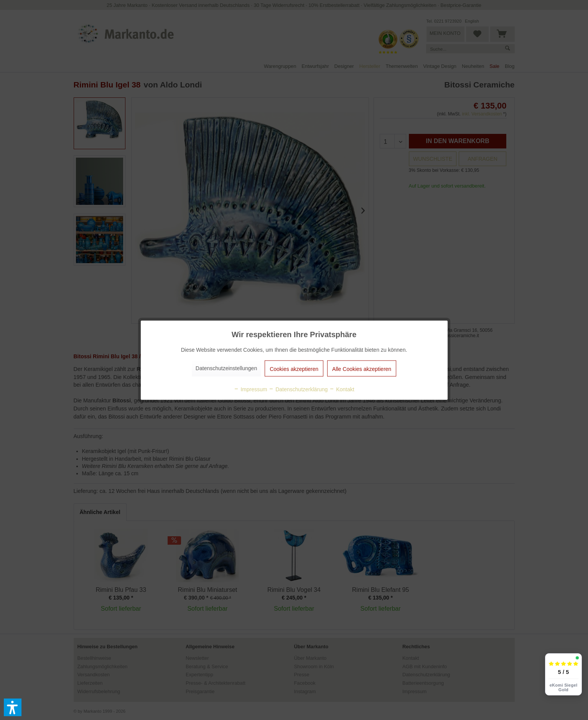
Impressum (250, 389)
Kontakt (342, 389)
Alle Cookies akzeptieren (362, 369)
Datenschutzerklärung (298, 389)
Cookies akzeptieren (294, 369)
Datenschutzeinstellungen (226, 368)
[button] (13, 707)
